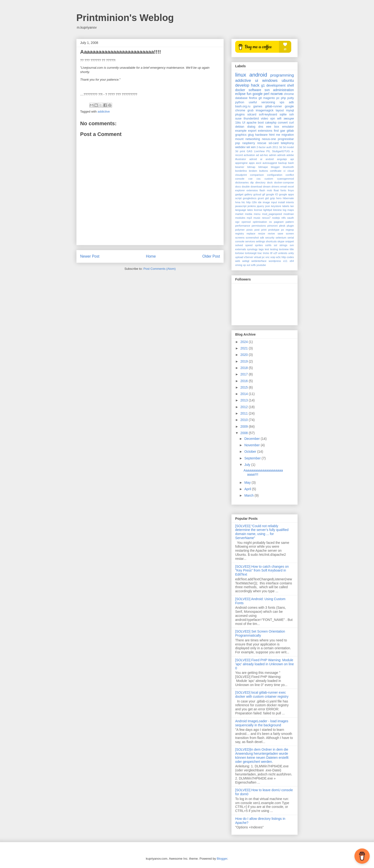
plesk (282, 226)
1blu (238, 123)
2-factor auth (264, 147)
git (260, 98)
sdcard (252, 114)
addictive (104, 112)
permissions (259, 226)
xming (239, 265)
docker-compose (284, 182)
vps (282, 102)
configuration (275, 175)
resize (262, 234)
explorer (240, 190)
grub (251, 110)
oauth (291, 218)
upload (239, 257)
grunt (261, 198)
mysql (290, 110)
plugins (240, 114)
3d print (240, 151)
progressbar (286, 139)
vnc (268, 257)
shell (290, 85)
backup (283, 163)
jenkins (252, 206)
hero (279, 198)
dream (267, 187)
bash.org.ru (243, 106)
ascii (259, 163)
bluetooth (288, 167)
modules (240, 218)
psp (238, 143)
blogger (275, 167)
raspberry (249, 143)
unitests (283, 253)
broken (253, 171)
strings (283, 245)
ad (257, 155)
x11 (285, 261)
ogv (237, 222)
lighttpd (268, 210)
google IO (272, 194)
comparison (257, 175)
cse (250, 179)
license (258, 210)
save (280, 234)
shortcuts (271, 241)
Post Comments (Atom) (159, 269)
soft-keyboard (268, 114)
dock (270, 182)
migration (288, 135)
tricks (266, 253)
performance (243, 226)
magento (269, 98)
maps (291, 210)
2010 (245, 420)
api (292, 159)
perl (267, 94)
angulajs (282, 159)
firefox (253, 98)
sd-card (274, 143)
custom (269, 179)
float (276, 190)
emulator (288, 127)
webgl (246, 261)
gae (283, 131)
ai (261, 159)
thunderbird (251, 119)
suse (238, 119)
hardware (261, 135)
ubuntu (288, 81)
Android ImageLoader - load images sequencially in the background (262, 723)
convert (283, 123)
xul (248, 265)
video (265, 119)
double (246, 187)
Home (151, 256)
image (266, 202)
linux (241, 75)
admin (273, 155)
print (264, 230)
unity (291, 253)
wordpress (275, 261)
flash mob (266, 190)
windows (270, 81)
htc (243, 202)
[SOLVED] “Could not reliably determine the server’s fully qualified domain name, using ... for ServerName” (262, 532)
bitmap (251, 167)
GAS (249, 151)
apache (252, 123)
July (248, 465)
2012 (245, 407)
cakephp (271, 123)
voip (273, 257)
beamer (240, 167)
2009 (245, 426)
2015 (245, 387)
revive (271, 234)
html (272, 135)
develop (242, 85)
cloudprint (241, 175)
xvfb (253, 265)
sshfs (268, 245)
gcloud (257, 194)
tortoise (240, 253)
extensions (265, 131)
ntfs (284, 218)
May (248, 483)
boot (261, 123)
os (270, 222)
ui (257, 81)
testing (274, 249)
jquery (260, 206)
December (252, 439)
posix (249, 230)
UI (244, 123)
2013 (245, 400)
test (267, 249)
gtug (251, 135)
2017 (245, 374)
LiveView (259, 151)
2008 (245, 433)
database (241, 98)
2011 (275, 147)
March (249, 495)
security (270, 238)
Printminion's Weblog (125, 18)
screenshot (252, 238)
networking (253, 139)
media (249, 214)
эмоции (289, 119)
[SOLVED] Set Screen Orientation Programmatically (260, 633)
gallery (248, 194)
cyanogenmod (286, 179)
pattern (290, 222)
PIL (268, 151)
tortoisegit (251, 253)
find (276, 131)
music (257, 218)
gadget (239, 194)
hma (238, 202)
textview (284, 249)
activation (249, 155)
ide (260, 202)
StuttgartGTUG (281, 151)
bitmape (263, 167)
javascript (241, 206)
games (258, 106)
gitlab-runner (274, 106)
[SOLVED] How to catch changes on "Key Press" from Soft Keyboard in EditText (262, 571)
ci (285, 171)
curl (291, 123)
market (239, 214)
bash (291, 163)
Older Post (211, 256)
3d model (288, 147)
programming (282, 75)
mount (239, 139)
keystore (276, 206)
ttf (271, 253)
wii (248, 147)
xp (244, 265)
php (283, 98)
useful (253, 102)
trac (260, 253)
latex (250, 210)
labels (286, 206)
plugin (290, 226)
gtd (267, 198)
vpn (273, 119)
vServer (249, 257)
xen (253, 147)
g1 (263, 85)
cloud (291, 171)
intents (290, 202)
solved (239, 245)
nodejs (276, 218)
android (258, 75)
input (274, 202)
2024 (245, 342)
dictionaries (242, 182)
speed (249, 245)
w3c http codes (285, 257)
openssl (246, 222)
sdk (262, 238)
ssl (275, 245)
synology (252, 249)
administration (283, 90)
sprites (259, 245)
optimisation (260, 222)
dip (252, 182)
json (268, 206)
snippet (290, 241)
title (292, 249)
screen (290, 234)
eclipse (240, 94)
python (240, 102)
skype (281, 241)
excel (291, 187)
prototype (274, 230)
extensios (252, 190)
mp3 (249, 218)
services (250, 241)
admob (281, 155)
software (255, 90)
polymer (240, 230)
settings (260, 241)
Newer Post (90, 256)
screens (240, 238)
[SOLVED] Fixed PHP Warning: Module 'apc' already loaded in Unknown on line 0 (265, 664)
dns (261, 127)
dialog (251, 127)
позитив (277, 94)
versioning (268, 102)
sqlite (283, 114)
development (276, 85)
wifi (279, 119)
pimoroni (273, 226)
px (283, 230)
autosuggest (270, 163)
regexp (290, 230)
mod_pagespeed (272, 214)
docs (238, 187)
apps (252, 163)
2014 (245, 394)
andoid (270, 159)
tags (261, 249)
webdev (240, 147)
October (251, 452)
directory (260, 182)
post (257, 230)
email (283, 187)
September (253, 458)
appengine (241, 163)
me (278, 135)
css (258, 179)
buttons (264, 171)
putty (291, 98)
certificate (276, 171)
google (258, 94)
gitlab (290, 131)
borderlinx (241, 171)
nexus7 (266, 218)
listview (277, 210)
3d (280, 147)
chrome (289, 94)
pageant (279, 222)
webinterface (259, 261)
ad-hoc (264, 155)
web (238, 261)
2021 (245, 348)
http (248, 202)
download (256, 187)
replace (251, 234)
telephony (287, 143)
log (284, 210)
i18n (254, 202)
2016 (245, 381)
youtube (261, 265)
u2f (275, 253)
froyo (291, 190)
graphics (241, 135)
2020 (245, 355)
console (240, 179)
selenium (281, 238)
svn (267, 90)
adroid (253, 159)
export (252, 131)
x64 (292, 261)
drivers (275, 187)
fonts (283, 190)
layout (280, 110)
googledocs (250, 198)
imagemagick (265, 110)
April (248, 489)
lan (292, 206)
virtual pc (259, 257)
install (282, 202)
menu (257, 214)
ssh (291, 114)
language (241, 210)
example (241, 131)
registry (240, 234)
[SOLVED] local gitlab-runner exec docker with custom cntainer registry (262, 694)
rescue (262, 143)
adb (291, 102)
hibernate (288, 198)
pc (278, 98)
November (252, 445)
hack (255, 85)
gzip (273, 198)
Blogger (222, 859)
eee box (273, 127)
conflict (290, 175)
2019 (245, 361)
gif (264, 194)
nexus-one (269, 139)
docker (240, 90)
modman (289, 214)
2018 (245, 368)
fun (249, 94)
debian (240, 127)
